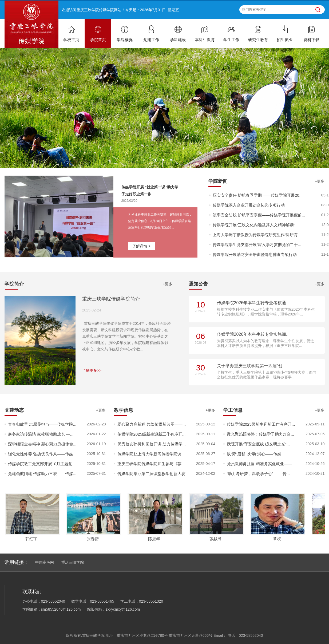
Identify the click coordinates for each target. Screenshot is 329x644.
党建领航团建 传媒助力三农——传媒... (42, 474)
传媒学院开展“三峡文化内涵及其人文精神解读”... (256, 225)
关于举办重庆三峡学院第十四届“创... (251, 366)
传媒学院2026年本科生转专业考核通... (253, 303)
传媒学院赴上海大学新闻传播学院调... (151, 454)
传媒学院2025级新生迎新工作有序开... (152, 434)
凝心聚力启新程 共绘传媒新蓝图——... (152, 424)
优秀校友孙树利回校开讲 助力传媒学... (152, 444)
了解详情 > (141, 246)
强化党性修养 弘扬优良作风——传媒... (42, 454)
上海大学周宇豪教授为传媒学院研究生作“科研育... (257, 235)
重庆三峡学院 (73, 562)
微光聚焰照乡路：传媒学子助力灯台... (261, 434)
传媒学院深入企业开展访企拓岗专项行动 (249, 205)
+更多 (320, 181)
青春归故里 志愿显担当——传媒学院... (42, 424)
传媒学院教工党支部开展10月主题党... (42, 464)
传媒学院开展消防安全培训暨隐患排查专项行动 (255, 254)
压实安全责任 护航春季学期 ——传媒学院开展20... (258, 195)
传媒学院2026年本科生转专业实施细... (253, 334)
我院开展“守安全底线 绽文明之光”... (258, 444)
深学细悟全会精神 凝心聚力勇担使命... (42, 444)
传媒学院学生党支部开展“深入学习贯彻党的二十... (257, 245)
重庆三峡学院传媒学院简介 (111, 299)
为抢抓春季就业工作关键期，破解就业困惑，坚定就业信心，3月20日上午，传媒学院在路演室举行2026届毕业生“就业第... (160, 221)
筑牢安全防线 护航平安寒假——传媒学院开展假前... (259, 215)
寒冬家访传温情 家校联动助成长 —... (41, 434)
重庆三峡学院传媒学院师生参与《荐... (151, 464)
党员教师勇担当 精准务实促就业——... (261, 464)
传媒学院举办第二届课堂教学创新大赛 (151, 474)
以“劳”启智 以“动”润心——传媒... (256, 454)
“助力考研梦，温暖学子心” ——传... (258, 474)
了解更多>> (92, 370)
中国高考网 (45, 562)
